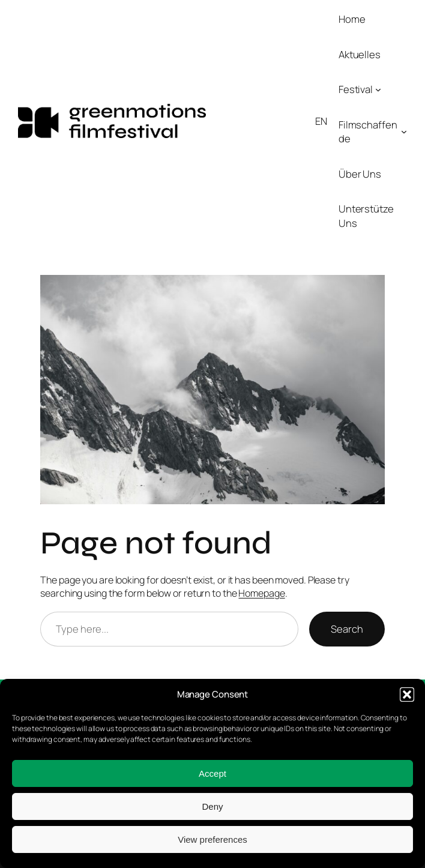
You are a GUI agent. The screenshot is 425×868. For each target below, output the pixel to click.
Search (347, 629)
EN (321, 121)
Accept (212, 773)
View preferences (212, 839)
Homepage (261, 593)
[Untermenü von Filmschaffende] (404, 131)
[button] (407, 695)
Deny (212, 806)
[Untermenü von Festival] (378, 89)
